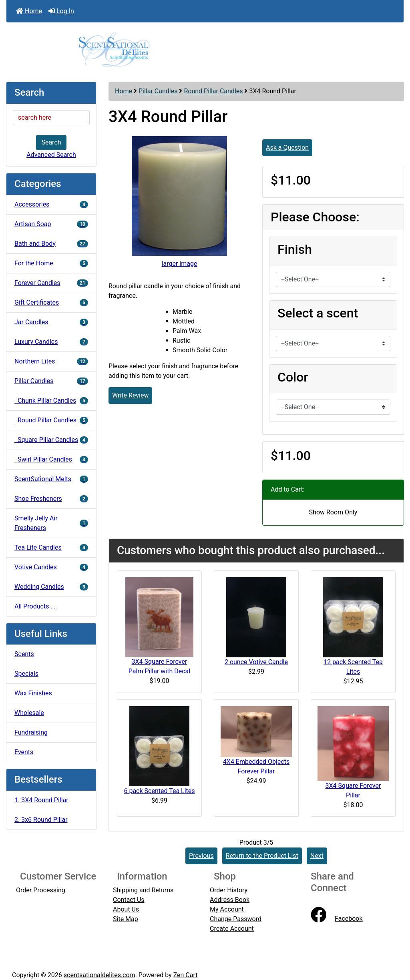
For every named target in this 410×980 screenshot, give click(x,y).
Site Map (126, 919)
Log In (61, 11)
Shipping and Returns (143, 890)
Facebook (337, 919)
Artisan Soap (51, 224)
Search (51, 142)
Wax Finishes (33, 693)
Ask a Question (287, 148)
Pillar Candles (158, 91)
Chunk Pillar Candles (51, 401)
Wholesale (29, 713)
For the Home (51, 263)
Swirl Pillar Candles (51, 459)
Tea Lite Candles (51, 547)
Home (29, 11)
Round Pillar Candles (213, 91)
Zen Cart (186, 975)
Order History (229, 890)
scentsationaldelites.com (99, 975)
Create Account (232, 929)
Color (293, 377)
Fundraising (31, 732)
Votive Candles (51, 567)
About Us (126, 909)
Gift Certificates (51, 302)
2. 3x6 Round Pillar (41, 820)
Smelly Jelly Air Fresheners (51, 523)
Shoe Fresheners (51, 499)
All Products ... (35, 606)
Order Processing (41, 890)
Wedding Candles (51, 587)
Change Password (236, 919)
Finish (295, 249)
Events (24, 752)
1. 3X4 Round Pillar (41, 800)
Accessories (51, 204)
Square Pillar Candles (51, 440)
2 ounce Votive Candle (256, 662)
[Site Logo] (205, 49)
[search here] (51, 118)
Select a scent (318, 313)
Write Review (130, 395)
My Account (227, 909)
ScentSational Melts (51, 479)
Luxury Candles (51, 342)
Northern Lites (51, 361)
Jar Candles (51, 322)
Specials (26, 674)
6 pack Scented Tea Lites (159, 791)
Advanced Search (51, 155)
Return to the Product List (262, 856)
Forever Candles (51, 283)
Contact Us (129, 900)
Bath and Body (51, 244)
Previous (201, 856)
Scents (24, 654)
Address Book (230, 900)
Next (317, 856)
